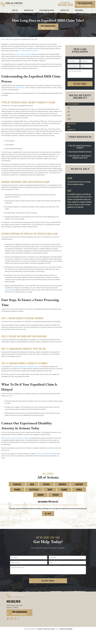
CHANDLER (17, 484)
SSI (68, 112)
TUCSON (55, 495)
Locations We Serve (47, 10)
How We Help (72, 124)
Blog (7, 39)
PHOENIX (46, 484)
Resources (79, 10)
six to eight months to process (28, 51)
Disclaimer (40, 629)
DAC (69, 115)
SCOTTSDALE (34, 490)
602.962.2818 (50, 454)
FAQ (69, 127)
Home (3, 39)
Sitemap (52, 629)
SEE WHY (48, 514)
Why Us (15, 10)
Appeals (7, 290)
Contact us (40, 454)
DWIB (69, 119)
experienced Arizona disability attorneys (26, 367)
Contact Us (65, 10)
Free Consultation (85, 4)
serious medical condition (23, 54)
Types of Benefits (73, 104)
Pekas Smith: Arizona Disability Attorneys (16, 438)
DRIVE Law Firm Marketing (66, 629)
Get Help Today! (80, 84)
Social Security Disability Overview (80, 152)
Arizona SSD (29, 10)
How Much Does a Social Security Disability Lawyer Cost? (80, 157)
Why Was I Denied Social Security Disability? (80, 147)
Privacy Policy (47, 629)
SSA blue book (20, 88)
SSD (69, 108)
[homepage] (11, 4)
